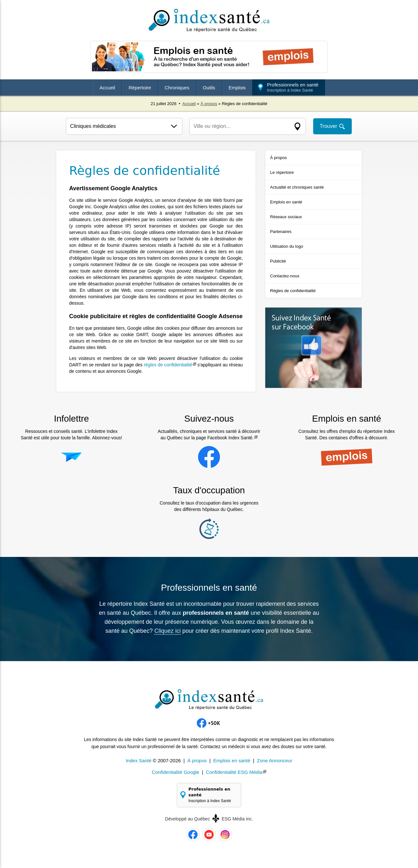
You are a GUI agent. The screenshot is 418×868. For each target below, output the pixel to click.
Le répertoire (282, 172)
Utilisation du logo (287, 246)
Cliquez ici (168, 631)
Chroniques (177, 88)
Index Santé (139, 761)
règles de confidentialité (168, 365)
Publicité (278, 261)
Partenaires (281, 232)
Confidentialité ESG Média (234, 772)
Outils (209, 88)
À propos (209, 104)
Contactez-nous (285, 276)
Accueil (107, 88)
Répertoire (140, 88)
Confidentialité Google (176, 772)
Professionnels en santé (293, 87)
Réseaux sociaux (286, 217)
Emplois (237, 88)
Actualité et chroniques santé (297, 187)
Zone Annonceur (275, 761)
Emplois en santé (286, 202)
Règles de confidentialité (293, 291)
